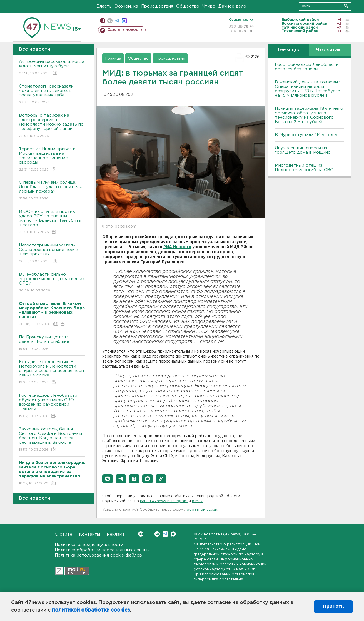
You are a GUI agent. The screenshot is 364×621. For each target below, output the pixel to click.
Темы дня (289, 50)
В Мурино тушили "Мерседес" (308, 135)
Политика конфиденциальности (89, 545)
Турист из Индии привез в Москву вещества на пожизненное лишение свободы (52, 160)
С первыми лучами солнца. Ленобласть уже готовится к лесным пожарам (52, 191)
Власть (104, 6)
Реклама (116, 534)
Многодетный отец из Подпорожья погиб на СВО (304, 168)
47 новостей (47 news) (220, 534)
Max (173, 534)
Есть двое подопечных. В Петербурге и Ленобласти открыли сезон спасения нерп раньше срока (52, 372)
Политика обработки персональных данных (102, 550)
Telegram (165, 534)
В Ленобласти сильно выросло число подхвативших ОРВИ (52, 283)
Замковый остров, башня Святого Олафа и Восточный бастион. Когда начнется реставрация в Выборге (52, 440)
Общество (188, 6)
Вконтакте (141, 534)
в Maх (197, 501)
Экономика (126, 6)
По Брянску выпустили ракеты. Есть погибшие (52, 343)
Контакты (89, 534)
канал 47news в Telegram (164, 501)
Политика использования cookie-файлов (98, 555)
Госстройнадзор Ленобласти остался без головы (307, 67)
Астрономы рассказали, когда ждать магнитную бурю (52, 68)
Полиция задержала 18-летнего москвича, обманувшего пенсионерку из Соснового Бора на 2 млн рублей (309, 115)
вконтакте (110, 21)
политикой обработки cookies (91, 610)
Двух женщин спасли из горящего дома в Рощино (303, 150)
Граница (113, 59)
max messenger (124, 21)
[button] (108, 479)
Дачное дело (232, 6)
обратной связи (202, 510)
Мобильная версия (103, 21)
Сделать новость (125, 30)
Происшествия (157, 6)
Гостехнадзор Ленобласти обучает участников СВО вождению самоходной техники (52, 406)
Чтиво (209, 6)
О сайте (63, 534)
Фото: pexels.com (119, 226)
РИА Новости (177, 247)
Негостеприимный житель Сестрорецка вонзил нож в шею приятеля (52, 254)
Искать (346, 6)
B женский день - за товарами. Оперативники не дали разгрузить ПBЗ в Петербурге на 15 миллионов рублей (308, 89)
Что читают (330, 50)
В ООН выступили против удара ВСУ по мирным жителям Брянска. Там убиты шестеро (52, 222)
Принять (333, 607)
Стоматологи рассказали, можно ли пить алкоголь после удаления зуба (52, 95)
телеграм (117, 21)
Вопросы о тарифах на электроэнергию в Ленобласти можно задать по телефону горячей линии (52, 126)
